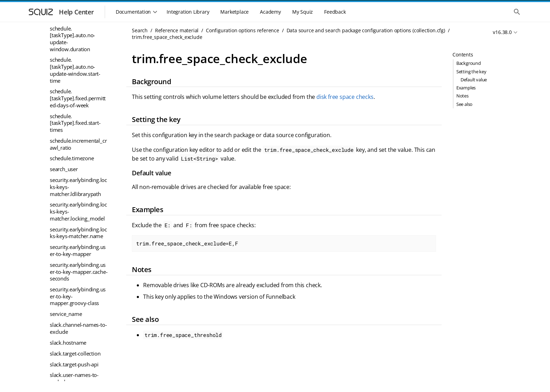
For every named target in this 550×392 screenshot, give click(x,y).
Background (469, 63)
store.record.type (70, 30)
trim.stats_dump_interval (78, 297)
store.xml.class (67, 52)
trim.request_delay (72, 282)
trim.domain (65, 95)
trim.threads (64, 322)
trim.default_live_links (75, 85)
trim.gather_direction (75, 163)
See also (464, 104)
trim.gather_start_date (76, 196)
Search (140, 30)
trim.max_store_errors (76, 239)
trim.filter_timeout (71, 117)
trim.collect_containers (76, 63)
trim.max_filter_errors (76, 217)
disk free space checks (345, 97)
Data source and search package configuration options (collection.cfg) (366, 30)
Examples (466, 88)
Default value (474, 80)
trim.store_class (68, 311)
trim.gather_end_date (75, 174)
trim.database (66, 74)
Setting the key (471, 72)
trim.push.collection (73, 271)
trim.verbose (65, 376)
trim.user (61, 354)
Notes (462, 96)
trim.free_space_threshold (79, 149)
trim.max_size (66, 228)
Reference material (177, 30)
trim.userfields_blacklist (78, 365)
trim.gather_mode (71, 185)
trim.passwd (64, 250)
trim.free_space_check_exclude (78, 131)
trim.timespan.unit (72, 343)
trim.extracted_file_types (79, 106)
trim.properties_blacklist (78, 261)
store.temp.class (69, 41)
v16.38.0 (502, 32)
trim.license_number (74, 207)
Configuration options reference (243, 30)
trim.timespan (66, 332)
